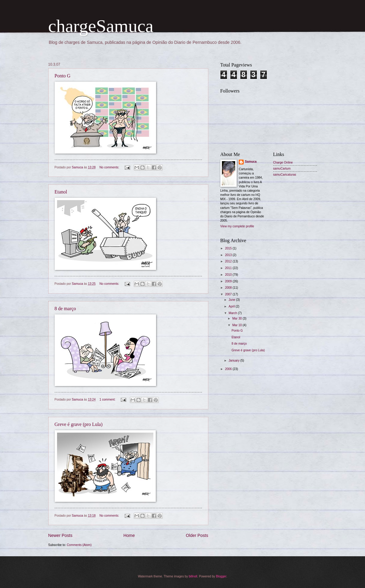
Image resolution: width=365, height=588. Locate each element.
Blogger (221, 576)
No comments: (110, 167)
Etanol (61, 192)
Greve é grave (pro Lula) (79, 424)
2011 (229, 268)
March (233, 313)
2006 (229, 369)
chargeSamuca (101, 26)
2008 (229, 288)
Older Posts (197, 535)
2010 (229, 275)
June (232, 300)
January (234, 361)
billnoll (193, 576)
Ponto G (63, 76)
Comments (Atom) (79, 545)
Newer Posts (60, 535)
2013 (229, 255)
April (232, 306)
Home (129, 535)
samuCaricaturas (285, 175)
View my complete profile (237, 226)
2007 (229, 294)
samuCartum (282, 169)
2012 (229, 261)
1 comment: (108, 400)
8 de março (65, 309)
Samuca (251, 162)
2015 (229, 248)
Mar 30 (237, 318)
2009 (229, 281)
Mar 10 (237, 325)
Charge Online (283, 162)
